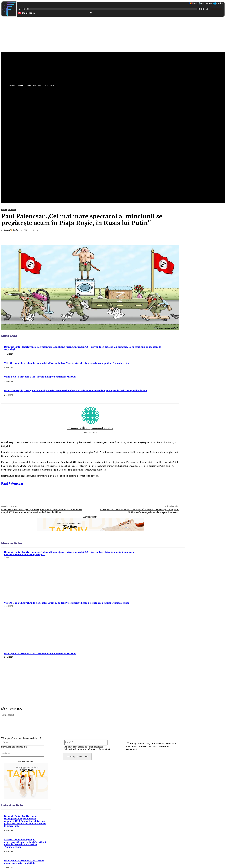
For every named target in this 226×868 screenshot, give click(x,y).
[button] (144, 142)
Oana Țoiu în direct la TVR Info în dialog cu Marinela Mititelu (40, 377)
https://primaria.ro (90, 432)
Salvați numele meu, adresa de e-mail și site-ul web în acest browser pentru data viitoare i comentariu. (151, 746)
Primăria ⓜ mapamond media (90, 428)
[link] (12, 483)
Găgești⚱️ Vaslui (11, 230)
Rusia (4, 210)
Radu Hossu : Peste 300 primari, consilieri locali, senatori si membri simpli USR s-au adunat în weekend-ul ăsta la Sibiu (41, 511)
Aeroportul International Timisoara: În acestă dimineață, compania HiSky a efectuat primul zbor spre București (140, 511)
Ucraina (12, 210)
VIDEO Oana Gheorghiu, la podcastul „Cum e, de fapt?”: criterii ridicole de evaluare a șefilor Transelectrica (67, 363)
